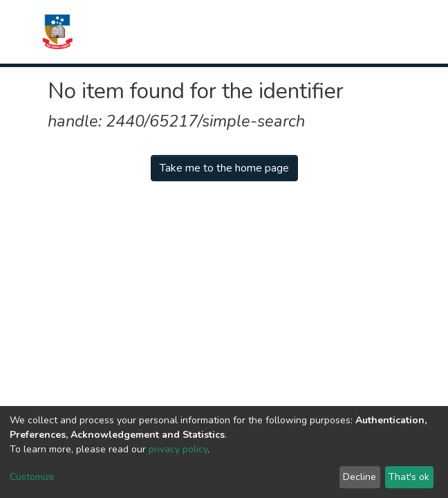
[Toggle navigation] (391, 32)
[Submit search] (308, 32)
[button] (325, 32)
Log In (351, 32)
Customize (32, 477)
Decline (360, 477)
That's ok (409, 477)
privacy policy (178, 449)
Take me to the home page (224, 168)
